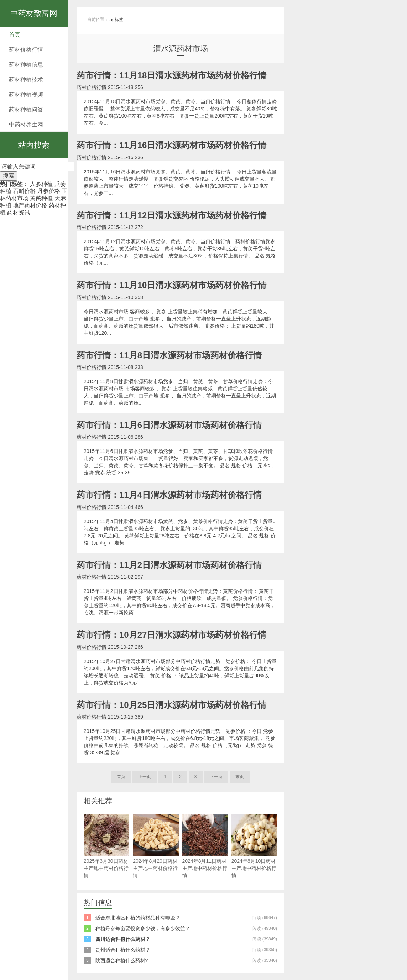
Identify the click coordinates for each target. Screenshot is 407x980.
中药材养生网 (26, 124)
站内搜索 (34, 145)
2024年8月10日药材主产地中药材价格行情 (254, 846)
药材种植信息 (26, 65)
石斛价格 (24, 191)
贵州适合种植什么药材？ (123, 950)
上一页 (145, 777)
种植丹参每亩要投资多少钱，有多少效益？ (143, 928)
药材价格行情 (26, 50)
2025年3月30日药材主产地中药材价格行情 (106, 846)
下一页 (216, 777)
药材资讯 (19, 212)
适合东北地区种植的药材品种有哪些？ (138, 918)
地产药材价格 (30, 205)
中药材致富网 (34, 13)
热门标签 (11, 184)
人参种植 (41, 184)
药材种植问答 (26, 110)
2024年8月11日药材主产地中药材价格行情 (205, 846)
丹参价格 (49, 191)
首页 (15, 35)
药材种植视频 (26, 95)
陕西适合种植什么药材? (122, 960)
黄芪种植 (41, 198)
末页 (240, 777)
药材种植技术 (26, 80)
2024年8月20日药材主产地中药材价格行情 (156, 846)
